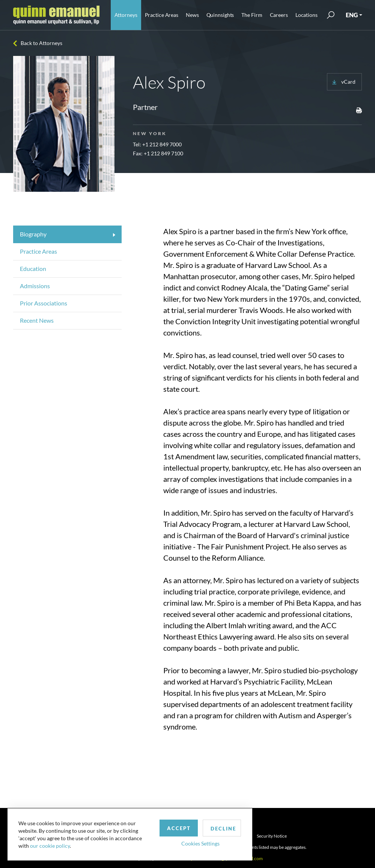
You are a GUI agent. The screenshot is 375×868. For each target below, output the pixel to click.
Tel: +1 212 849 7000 (157, 144)
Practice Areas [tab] (38, 251)
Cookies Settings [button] (196, 843)
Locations (306, 15)
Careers (279, 15)
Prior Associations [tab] (44, 303)
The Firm (252, 15)
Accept (174, 828)
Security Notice (272, 836)
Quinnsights (220, 15)
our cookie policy (50, 845)
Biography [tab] (33, 234)
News (192, 15)
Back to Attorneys (41, 43)
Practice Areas (162, 15)
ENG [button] (352, 15)
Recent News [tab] (37, 320)
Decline (219, 828)
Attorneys (126, 15)
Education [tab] (33, 269)
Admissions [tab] (35, 286)
